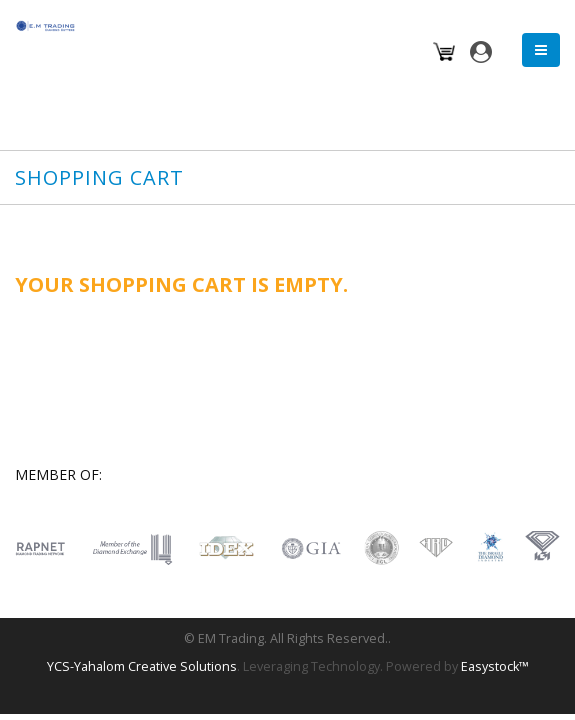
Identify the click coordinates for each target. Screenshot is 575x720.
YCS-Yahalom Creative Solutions (142, 666)
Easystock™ (495, 666)
